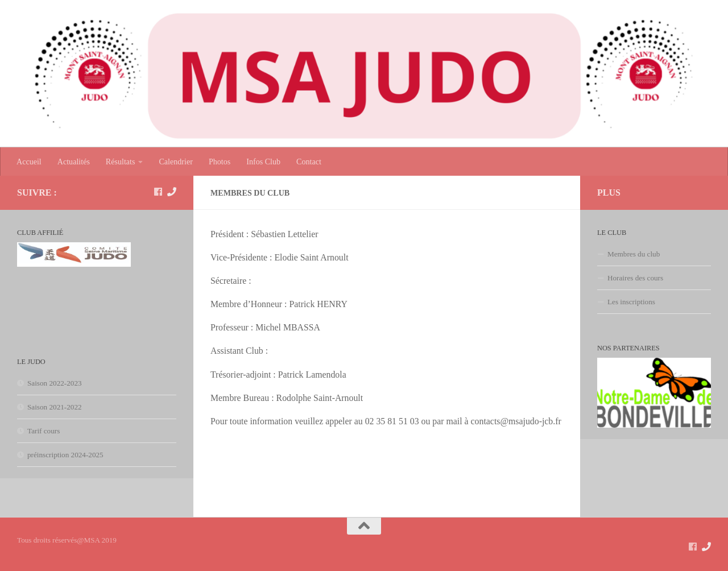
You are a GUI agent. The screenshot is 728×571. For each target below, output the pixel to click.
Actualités (74, 162)
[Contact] (172, 192)
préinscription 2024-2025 (65, 455)
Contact (309, 162)
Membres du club (634, 254)
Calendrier (175, 162)
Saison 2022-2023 (55, 383)
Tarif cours (44, 431)
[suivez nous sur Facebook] (158, 192)
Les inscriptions (631, 302)
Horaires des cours (635, 278)
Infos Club (263, 162)
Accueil (29, 162)
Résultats (121, 162)
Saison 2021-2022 (55, 407)
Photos (220, 162)
